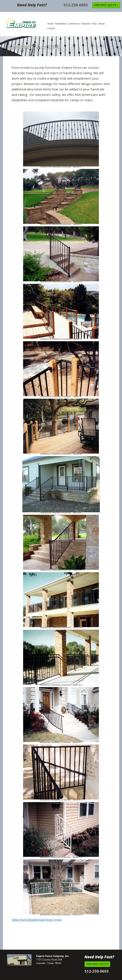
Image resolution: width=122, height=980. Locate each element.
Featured (86, 24)
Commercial (73, 24)
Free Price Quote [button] (97, 964)
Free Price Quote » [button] (106, 5)
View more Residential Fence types (37, 920)
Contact (51, 28)
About (102, 24)
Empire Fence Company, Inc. (27, 25)
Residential (60, 24)
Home (50, 24)
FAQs (94, 24)
